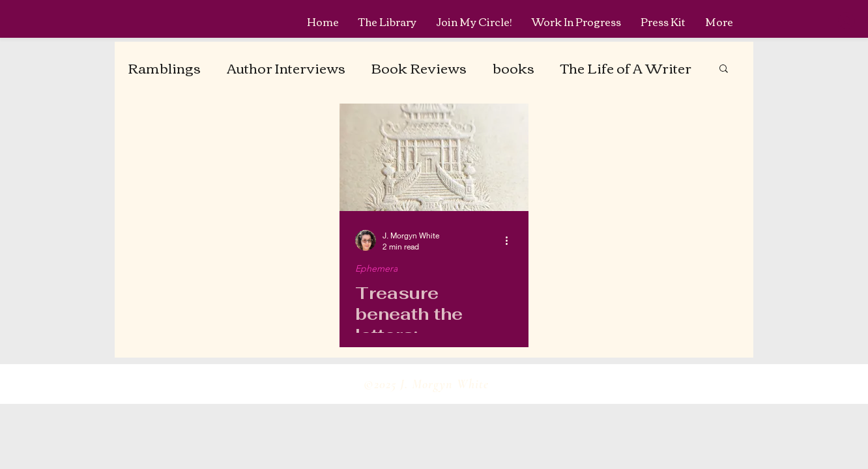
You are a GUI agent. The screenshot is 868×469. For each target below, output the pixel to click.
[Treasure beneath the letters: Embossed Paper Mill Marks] (434, 157)
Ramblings (164, 68)
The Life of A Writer (626, 68)
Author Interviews (286, 68)
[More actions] (511, 240)
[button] (724, 69)
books (514, 68)
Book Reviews (419, 68)
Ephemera (376, 269)
